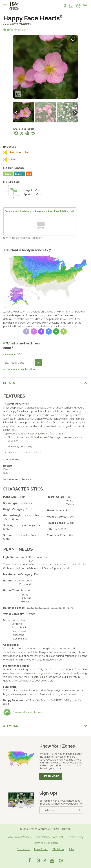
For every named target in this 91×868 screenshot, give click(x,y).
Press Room (41, 849)
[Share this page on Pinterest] (27, 133)
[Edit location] (18, 354)
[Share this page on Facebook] (16, 133)
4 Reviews (11, 726)
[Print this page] (33, 133)
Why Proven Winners (20, 837)
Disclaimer (58, 849)
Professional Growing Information (23, 712)
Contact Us (23, 849)
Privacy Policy (75, 837)
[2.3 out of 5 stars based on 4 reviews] (14, 30)
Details (9, 383)
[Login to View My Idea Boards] (71, 4)
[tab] (45, 383)
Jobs (71, 849)
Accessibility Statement (50, 837)
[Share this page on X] (22, 133)
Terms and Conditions (45, 843)
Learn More (51, 776)
